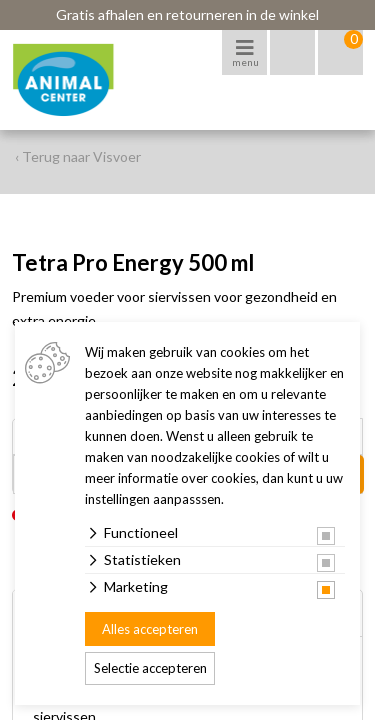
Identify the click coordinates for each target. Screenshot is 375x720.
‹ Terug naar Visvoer (78, 156)
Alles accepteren (150, 629)
